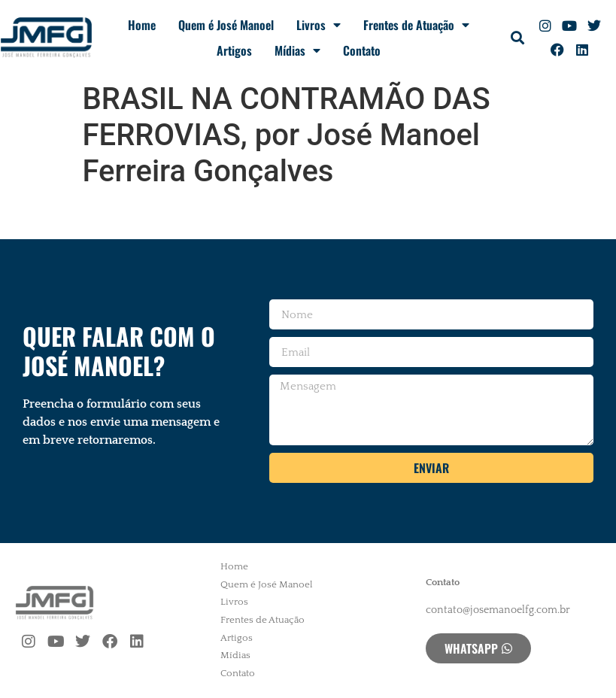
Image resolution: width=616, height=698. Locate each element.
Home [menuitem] (234, 566)
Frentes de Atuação (416, 25)
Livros (319, 25)
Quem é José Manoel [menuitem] (267, 584)
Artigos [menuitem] (237, 638)
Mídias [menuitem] (235, 655)
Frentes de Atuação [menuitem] (262, 620)
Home (142, 25)
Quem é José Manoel (226, 25)
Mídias (297, 50)
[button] (518, 38)
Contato (362, 50)
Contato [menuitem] (238, 673)
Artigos (234, 50)
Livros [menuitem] (234, 602)
